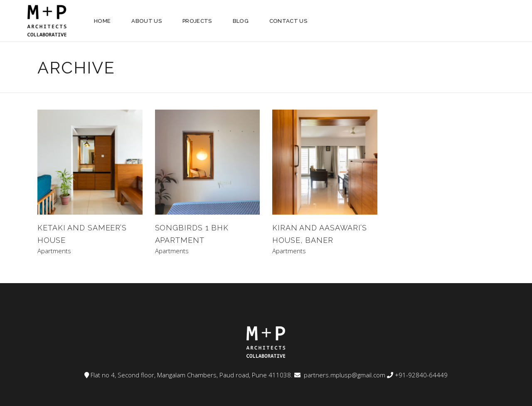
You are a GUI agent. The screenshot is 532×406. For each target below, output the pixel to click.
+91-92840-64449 (421, 375)
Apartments (54, 251)
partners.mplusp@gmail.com (344, 375)
